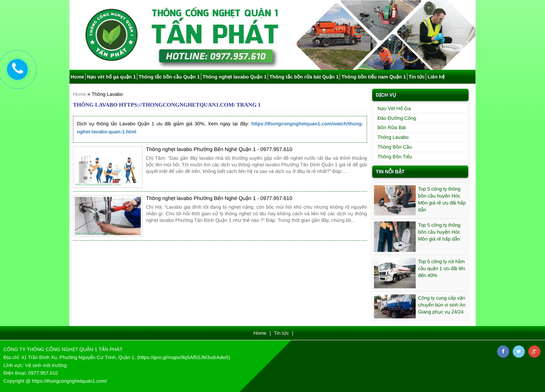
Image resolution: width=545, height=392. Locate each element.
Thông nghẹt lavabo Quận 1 (235, 77)
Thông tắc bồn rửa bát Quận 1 (304, 77)
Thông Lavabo (107, 94)
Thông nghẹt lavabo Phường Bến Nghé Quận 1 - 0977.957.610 (219, 149)
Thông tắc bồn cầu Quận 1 (169, 77)
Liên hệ (436, 77)
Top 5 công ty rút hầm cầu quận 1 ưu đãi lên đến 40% (442, 269)
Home (77, 77)
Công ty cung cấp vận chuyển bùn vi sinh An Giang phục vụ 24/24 (442, 306)
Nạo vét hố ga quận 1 (111, 77)
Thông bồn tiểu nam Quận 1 (373, 77)
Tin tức (417, 77)
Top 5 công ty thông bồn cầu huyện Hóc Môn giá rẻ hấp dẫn (439, 233)
